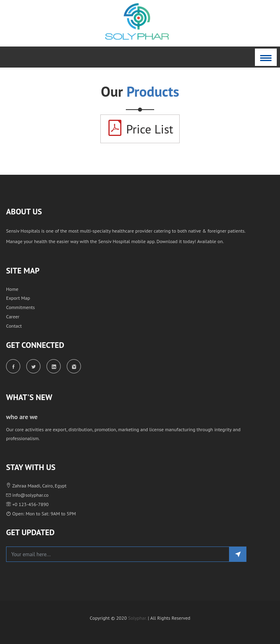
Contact (14, 326)
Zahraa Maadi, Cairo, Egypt (36, 486)
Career (13, 317)
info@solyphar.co (27, 495)
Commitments (20, 307)
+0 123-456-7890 (27, 504)
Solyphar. (137, 618)
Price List (140, 128)
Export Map (18, 298)
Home (12, 289)
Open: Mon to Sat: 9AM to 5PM (41, 514)
